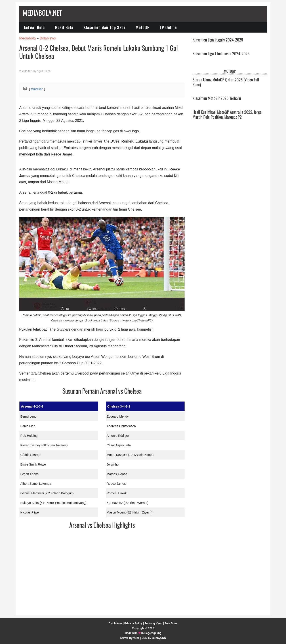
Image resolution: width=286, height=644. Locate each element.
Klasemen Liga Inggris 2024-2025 (218, 40)
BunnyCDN (159, 638)
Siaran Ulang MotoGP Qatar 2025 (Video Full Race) (226, 82)
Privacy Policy (133, 623)
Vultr (136, 638)
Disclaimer (115, 623)
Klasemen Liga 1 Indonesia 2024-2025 (221, 54)
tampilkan (37, 89)
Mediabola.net (42, 13)
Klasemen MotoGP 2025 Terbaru (217, 98)
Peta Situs (171, 623)
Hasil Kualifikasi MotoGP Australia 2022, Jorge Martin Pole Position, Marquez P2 (227, 114)
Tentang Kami (154, 623)
